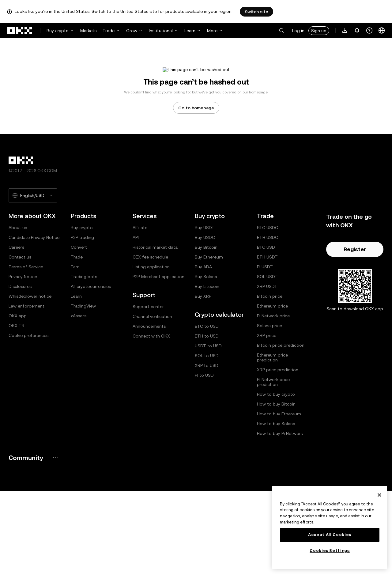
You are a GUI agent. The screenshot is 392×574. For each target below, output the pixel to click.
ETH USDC (268, 321)
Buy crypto (58, 31)
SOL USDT (267, 360)
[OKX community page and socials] (55, 541)
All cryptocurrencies (91, 370)
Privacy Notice (23, 360)
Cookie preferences (28, 419)
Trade (109, 31)
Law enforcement (26, 389)
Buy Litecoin (207, 370)
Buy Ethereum (209, 340)
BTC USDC (268, 311)
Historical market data (155, 330)
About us (18, 311)
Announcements (149, 410)
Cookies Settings (330, 551)
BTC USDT (267, 330)
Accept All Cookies (330, 535)
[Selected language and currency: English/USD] (33, 279)
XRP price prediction (278, 453)
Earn (75, 350)
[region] (330, 527)
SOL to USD (207, 439)
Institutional (161, 31)
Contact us (20, 340)
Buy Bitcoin (206, 330)
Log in (298, 31)
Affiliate (140, 311)
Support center (148, 390)
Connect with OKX (151, 419)
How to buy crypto (276, 478)
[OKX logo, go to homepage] (20, 31)
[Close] (379, 495)
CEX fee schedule (150, 340)
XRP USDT (267, 370)
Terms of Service (26, 350)
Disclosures (20, 370)
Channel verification (152, 400)
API (136, 321)
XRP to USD (207, 449)
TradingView (83, 389)
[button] (281, 31)
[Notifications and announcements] (357, 31)
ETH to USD (207, 419)
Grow (132, 31)
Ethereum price (272, 389)
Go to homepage (196, 191)
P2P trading (82, 321)
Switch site (256, 12)
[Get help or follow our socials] (369, 31)
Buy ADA (203, 350)
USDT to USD (208, 429)
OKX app (18, 399)
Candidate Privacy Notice (34, 321)
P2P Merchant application (158, 360)
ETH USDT (267, 340)
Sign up (319, 31)
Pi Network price (273, 399)
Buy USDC (205, 321)
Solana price (269, 409)
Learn (190, 31)
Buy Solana (206, 360)
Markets (88, 31)
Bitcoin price (270, 380)
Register (355, 332)
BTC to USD (207, 410)
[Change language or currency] (382, 31)
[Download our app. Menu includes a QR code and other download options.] (345, 31)
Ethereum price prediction (272, 441)
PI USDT (265, 350)
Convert (79, 330)
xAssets (79, 399)
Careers (16, 330)
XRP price (267, 419)
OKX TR (17, 409)
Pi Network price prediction (273, 465)
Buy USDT (205, 311)
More (212, 31)
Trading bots (84, 360)
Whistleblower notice (30, 380)
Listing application (151, 350)
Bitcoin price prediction (281, 429)
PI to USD (204, 459)
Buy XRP (203, 380)
